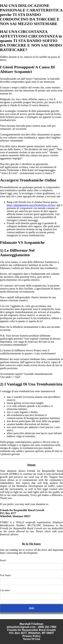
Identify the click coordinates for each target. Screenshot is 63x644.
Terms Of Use (32, 639)
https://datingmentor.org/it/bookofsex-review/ (31, 205)
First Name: (6, 575)
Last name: (5, 590)
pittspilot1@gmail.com (21, 627)
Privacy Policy (32, 636)
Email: (3, 560)
